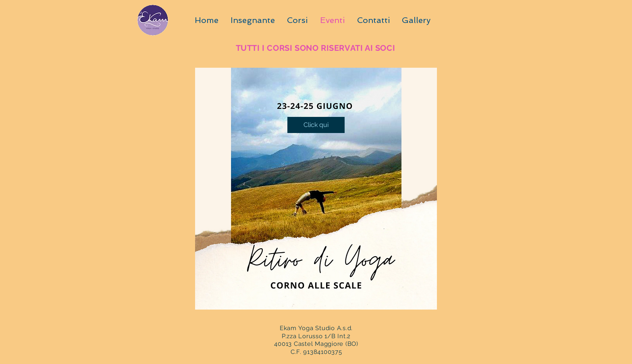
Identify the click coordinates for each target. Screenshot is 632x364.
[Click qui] (316, 125)
